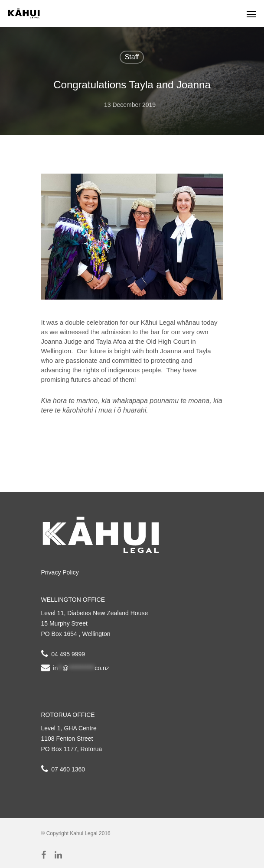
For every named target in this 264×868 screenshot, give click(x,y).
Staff (132, 57)
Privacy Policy (60, 572)
